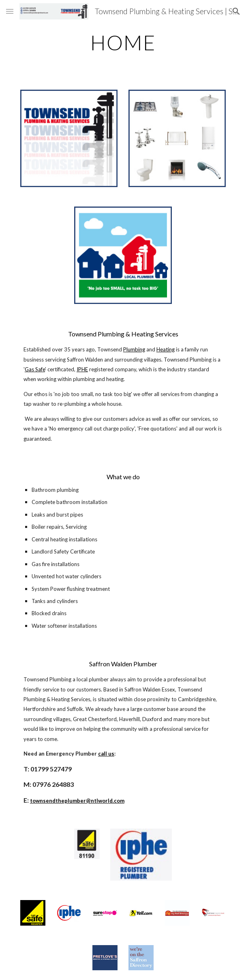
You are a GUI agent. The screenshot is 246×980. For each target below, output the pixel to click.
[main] (123, 43)
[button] (10, 11)
